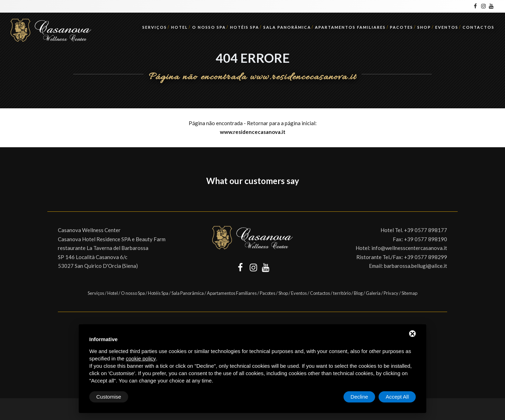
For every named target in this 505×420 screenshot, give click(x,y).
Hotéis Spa (245, 27)
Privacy (391, 293)
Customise (109, 397)
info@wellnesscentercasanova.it (409, 248)
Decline (359, 397)
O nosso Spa (209, 27)
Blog (358, 293)
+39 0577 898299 (426, 257)
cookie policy (141, 358)
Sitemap (409, 293)
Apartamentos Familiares (350, 27)
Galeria (373, 293)
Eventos (447, 27)
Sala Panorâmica (287, 27)
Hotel (180, 27)
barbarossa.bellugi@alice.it (416, 266)
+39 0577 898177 (426, 230)
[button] (47, 197)
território (342, 293)
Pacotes (402, 27)
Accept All (397, 397)
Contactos (479, 27)
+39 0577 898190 (426, 239)
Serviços (155, 27)
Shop (424, 27)
